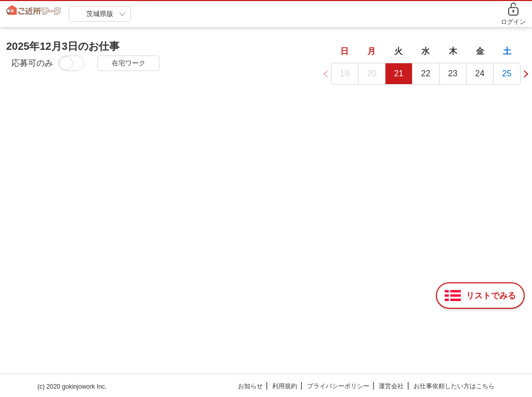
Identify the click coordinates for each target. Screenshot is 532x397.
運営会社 (391, 386)
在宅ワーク (129, 63)
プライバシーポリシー (338, 386)
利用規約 (285, 386)
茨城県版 (100, 14)
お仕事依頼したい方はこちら (454, 386)
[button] (524, 73)
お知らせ (250, 386)
